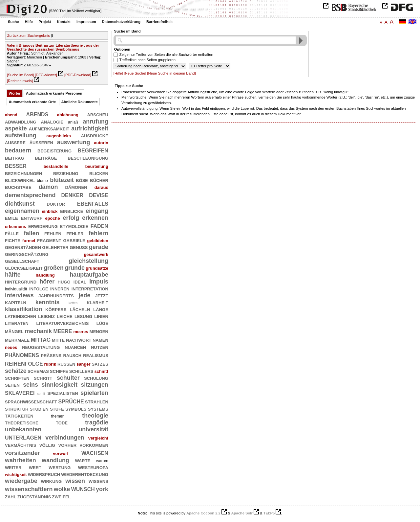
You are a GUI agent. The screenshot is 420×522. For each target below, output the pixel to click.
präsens (51, 355)
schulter (68, 378)
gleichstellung (88, 261)
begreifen (93, 150)
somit (41, 394)
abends (37, 114)
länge (101, 309)
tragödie (97, 422)
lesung (83, 316)
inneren (60, 288)
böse (82, 180)
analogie (52, 122)
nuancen (75, 347)
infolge (39, 288)
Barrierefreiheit (159, 22)
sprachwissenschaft (31, 401)
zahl (11, 496)
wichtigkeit (16, 475)
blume (42, 181)
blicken (99, 173)
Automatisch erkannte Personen (54, 93)
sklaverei (20, 392)
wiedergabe (21, 481)
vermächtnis (21, 445)
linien (101, 316)
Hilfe (29, 22)
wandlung (55, 460)
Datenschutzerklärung (121, 22)
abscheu (98, 114)
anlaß (73, 122)
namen (100, 340)
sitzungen (94, 385)
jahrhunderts (56, 295)
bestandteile (56, 166)
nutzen (100, 347)
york (102, 489)
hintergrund (21, 282)
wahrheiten (21, 460)
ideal (80, 282)
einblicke (72, 211)
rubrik (50, 364)
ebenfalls (93, 203)
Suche (13, 22)
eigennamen (22, 211)
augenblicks (58, 136)
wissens (98, 481)
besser (16, 165)
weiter (13, 467)
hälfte (13, 275)
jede (85, 295)
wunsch (83, 489)
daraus (101, 187)
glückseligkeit (24, 268)
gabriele (74, 240)
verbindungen (65, 438)
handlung (45, 275)
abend (11, 115)
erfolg (71, 218)
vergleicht (98, 438)
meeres (81, 332)
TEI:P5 (269, 513)
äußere (15, 142)
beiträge (46, 158)
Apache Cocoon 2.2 (203, 513)
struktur (17, 409)
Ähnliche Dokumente (80, 102)
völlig (47, 445)
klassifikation (24, 309)
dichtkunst (20, 204)
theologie (95, 416)
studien (39, 409)
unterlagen (23, 437)
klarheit (97, 302)
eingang (97, 211)
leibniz (46, 316)
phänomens (22, 355)
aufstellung (21, 135)
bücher (99, 180)
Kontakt (64, 22)
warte (83, 460)
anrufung (95, 122)
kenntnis (48, 302)
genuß (79, 247)
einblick (50, 211)
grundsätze (97, 268)
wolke (62, 489)
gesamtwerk (96, 254)
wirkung (52, 481)
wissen (75, 481)
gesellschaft (22, 261)
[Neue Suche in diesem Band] (171, 73)
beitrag (15, 158)
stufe (57, 409)
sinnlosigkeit (59, 385)
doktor (56, 204)
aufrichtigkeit (90, 128)
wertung (60, 467)
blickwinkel (20, 180)
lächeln (80, 309)
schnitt (101, 371)
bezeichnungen (23, 173)
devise (99, 195)
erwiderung (43, 226)
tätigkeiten (19, 416)
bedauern (18, 150)
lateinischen (21, 316)
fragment (49, 240)
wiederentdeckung (85, 474)
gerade (99, 247)
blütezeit (62, 180)
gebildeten (97, 241)
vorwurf (61, 454)
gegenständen (23, 247)
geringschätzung (27, 254)
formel (29, 241)
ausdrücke (95, 135)
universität (93, 429)
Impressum (86, 22)
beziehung (66, 173)
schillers (81, 371)
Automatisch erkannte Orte (32, 102)
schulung (96, 378)
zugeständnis (34, 496)
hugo (64, 282)
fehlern (98, 233)
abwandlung (21, 122)
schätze (16, 371)
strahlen (97, 401)
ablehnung (68, 115)
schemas (38, 371)
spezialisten (63, 393)
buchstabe (18, 187)
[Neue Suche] (135, 73)
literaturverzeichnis (62, 323)
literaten (17, 323)
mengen (99, 331)
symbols (76, 409)
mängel (14, 331)
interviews (19, 295)
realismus (96, 355)
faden (99, 226)
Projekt (45, 22)
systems (98, 409)
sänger (83, 364)
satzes (100, 364)
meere (63, 331)
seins (31, 385)
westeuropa (93, 467)
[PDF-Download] (78, 75)
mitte (58, 340)
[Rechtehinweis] (20, 81)
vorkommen (94, 445)
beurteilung (97, 166)
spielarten (94, 393)
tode (62, 422)
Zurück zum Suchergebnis (29, 35)
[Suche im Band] (20, 75)
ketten (73, 303)
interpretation (90, 288)
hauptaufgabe (89, 275)
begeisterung (54, 150)
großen (54, 268)
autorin (101, 143)
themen (58, 416)
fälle (12, 233)
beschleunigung (88, 158)
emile (11, 218)
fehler (75, 233)
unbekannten (23, 429)
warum (102, 461)
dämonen (76, 187)
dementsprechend (30, 195)
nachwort (79, 340)
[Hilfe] (118, 73)
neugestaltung (41, 347)
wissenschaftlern (29, 489)
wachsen (95, 453)
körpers (56, 309)
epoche (53, 218)
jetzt (102, 295)
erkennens (15, 227)
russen (66, 364)
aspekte (16, 128)
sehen (12, 385)
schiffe (59, 371)
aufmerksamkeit (49, 128)
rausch (72, 355)
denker (73, 195)
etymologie (74, 226)
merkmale (17, 340)
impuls (99, 282)
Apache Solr (242, 513)
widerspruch (44, 474)
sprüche (71, 401)
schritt (43, 378)
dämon (48, 187)
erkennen (95, 218)
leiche (65, 316)
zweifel (61, 496)
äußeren (41, 142)
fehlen (53, 233)
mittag (41, 339)
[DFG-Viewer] (46, 75)
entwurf (32, 218)
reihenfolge (24, 363)
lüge (102, 323)
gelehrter (55, 247)
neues (11, 347)
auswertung (74, 142)
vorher (67, 445)
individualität (16, 289)
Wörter (15, 93)
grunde (75, 268)
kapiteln (16, 302)
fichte (13, 240)
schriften (17, 378)
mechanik (39, 331)
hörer (47, 282)
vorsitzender (22, 453)
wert (35, 467)
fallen (32, 233)
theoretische (22, 422)
